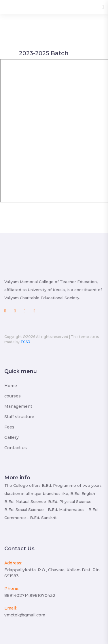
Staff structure (19, 417)
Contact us (16, 448)
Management (18, 406)
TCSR (25, 342)
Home (11, 386)
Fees (9, 427)
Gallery (12, 437)
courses (13, 396)
